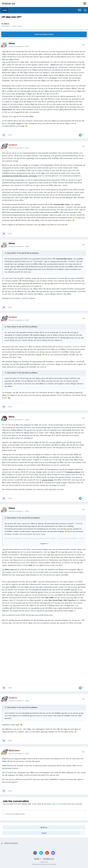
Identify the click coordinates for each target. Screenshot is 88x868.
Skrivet (19, 46)
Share (44, 827)
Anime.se (8, 3)
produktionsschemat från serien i (20, 176)
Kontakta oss (48, 859)
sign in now (56, 804)
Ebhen (7, 24)
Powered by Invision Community (44, 864)
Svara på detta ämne (44, 34)
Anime (20, 26)
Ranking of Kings (73, 472)
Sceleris (35, 253)
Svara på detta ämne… (15, 814)
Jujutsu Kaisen (48, 480)
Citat (10, 135)
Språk (37, 859)
